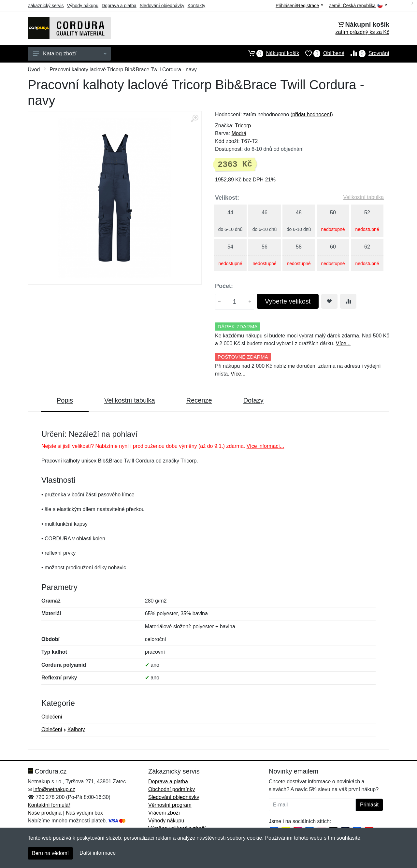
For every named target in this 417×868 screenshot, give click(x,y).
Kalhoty (76, 729)
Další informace (98, 853)
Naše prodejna (45, 813)
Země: (358, 6)
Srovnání (367, 53)
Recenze (199, 400)
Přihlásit (369, 805)
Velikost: (227, 198)
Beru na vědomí (50, 853)
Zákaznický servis (46, 6)
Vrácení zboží (164, 813)
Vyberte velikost (288, 301)
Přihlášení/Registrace (299, 6)
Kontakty (196, 6)
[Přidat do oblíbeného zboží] (329, 301)
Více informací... (266, 446)
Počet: (224, 286)
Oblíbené (322, 53)
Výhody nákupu (83, 6)
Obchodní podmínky (172, 789)
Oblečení (52, 717)
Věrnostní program (170, 805)
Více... (343, 343)
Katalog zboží (70, 54)
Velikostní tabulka (363, 197)
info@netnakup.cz (54, 789)
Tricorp (243, 126)
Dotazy (253, 400)
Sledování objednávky (162, 6)
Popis (65, 400)
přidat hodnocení (312, 114)
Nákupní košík (271, 53)
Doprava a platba (119, 6)
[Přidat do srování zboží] (348, 301)
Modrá (239, 133)
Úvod (34, 70)
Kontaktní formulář (49, 805)
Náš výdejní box (84, 813)
